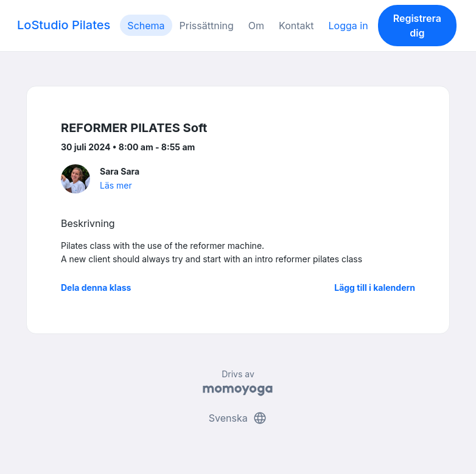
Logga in (348, 26)
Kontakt (296, 26)
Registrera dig (417, 26)
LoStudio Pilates (64, 25)
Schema (146, 26)
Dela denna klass (96, 288)
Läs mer (116, 185)
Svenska (238, 418)
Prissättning (207, 26)
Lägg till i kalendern (375, 288)
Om (256, 26)
